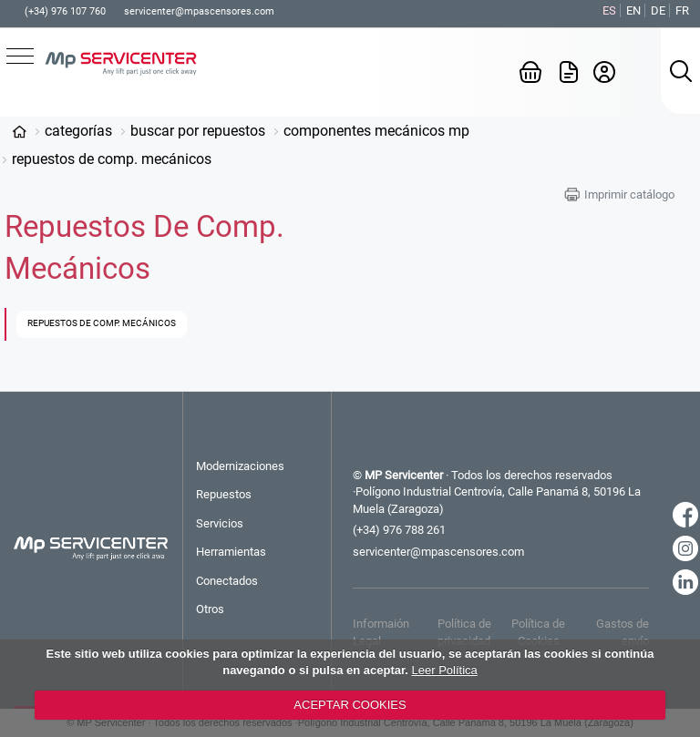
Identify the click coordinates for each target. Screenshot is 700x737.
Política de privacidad (464, 632)
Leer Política (445, 670)
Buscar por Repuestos (198, 131)
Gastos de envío (623, 632)
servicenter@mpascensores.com (199, 11)
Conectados (227, 581)
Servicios (220, 523)
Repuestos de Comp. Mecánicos (112, 159)
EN (633, 10)
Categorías (78, 131)
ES (609, 10)
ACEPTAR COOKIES (350, 705)
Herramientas (231, 552)
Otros (210, 609)
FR (682, 10)
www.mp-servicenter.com (19, 131)
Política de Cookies (538, 632)
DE (658, 10)
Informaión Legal (381, 632)
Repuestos (224, 494)
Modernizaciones (240, 466)
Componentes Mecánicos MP (376, 131)
